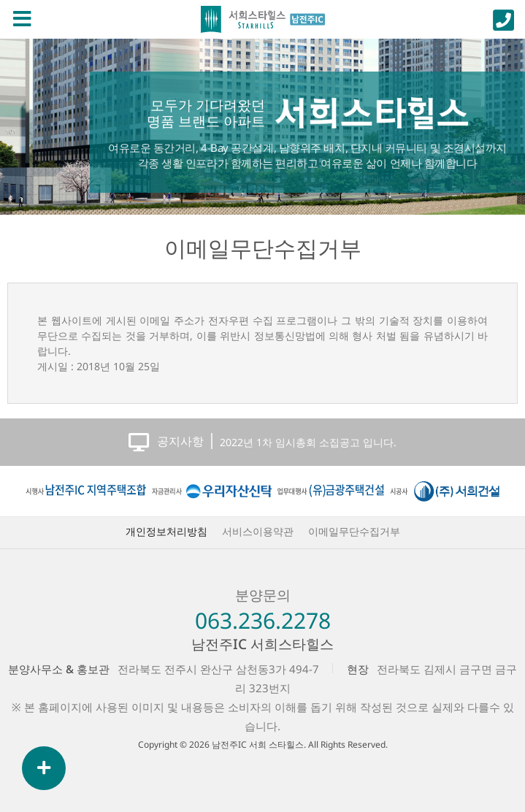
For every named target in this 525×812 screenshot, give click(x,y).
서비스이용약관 (258, 531)
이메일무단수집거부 (263, 248)
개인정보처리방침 (166, 531)
